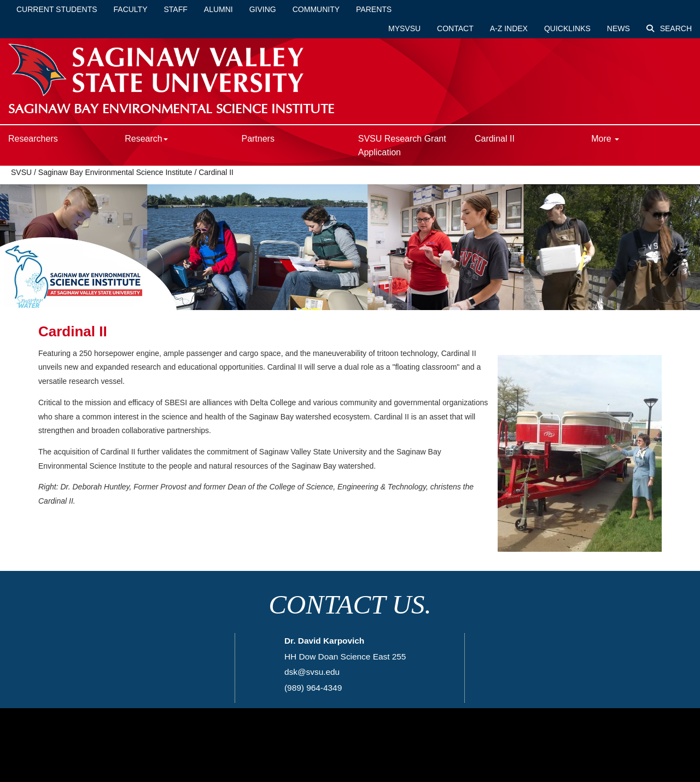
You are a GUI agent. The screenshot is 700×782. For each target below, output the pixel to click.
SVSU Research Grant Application (402, 145)
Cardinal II (495, 139)
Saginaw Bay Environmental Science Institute (115, 172)
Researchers (33, 139)
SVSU (21, 172)
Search (669, 28)
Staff (176, 9)
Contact (455, 28)
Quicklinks (567, 28)
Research (146, 139)
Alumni (218, 9)
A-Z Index (509, 28)
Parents (374, 9)
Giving (263, 9)
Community (316, 9)
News (619, 28)
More (605, 139)
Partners (258, 139)
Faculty (131, 9)
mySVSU (404, 28)
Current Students (57, 9)
